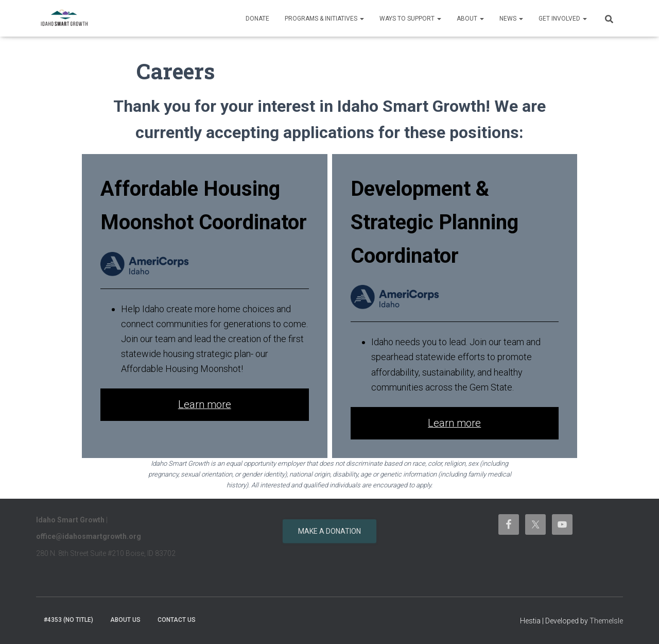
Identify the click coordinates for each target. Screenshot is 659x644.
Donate (257, 19)
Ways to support (410, 19)
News (511, 19)
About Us (125, 620)
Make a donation (329, 531)
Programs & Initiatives (324, 19)
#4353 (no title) (68, 620)
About (470, 19)
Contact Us (177, 620)
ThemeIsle (606, 621)
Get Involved (563, 19)
